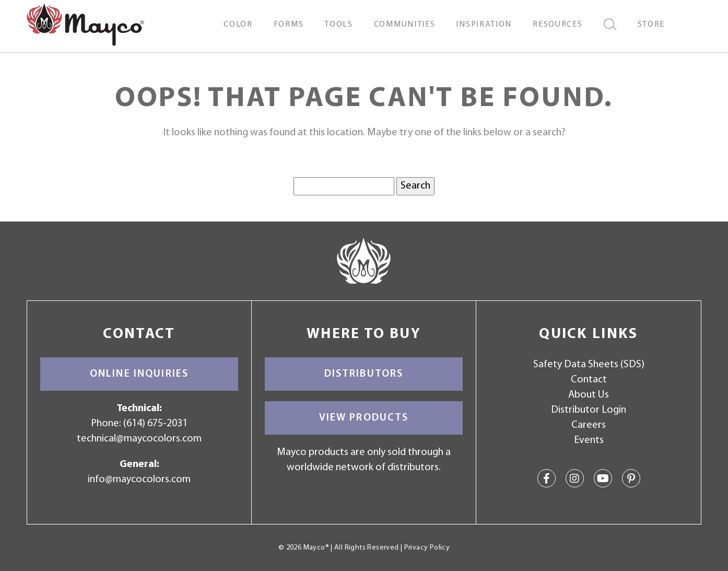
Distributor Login (589, 410)
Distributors (364, 374)
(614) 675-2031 (155, 424)
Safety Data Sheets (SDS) (589, 365)
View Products (364, 418)
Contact (589, 380)
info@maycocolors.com (139, 480)
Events (589, 440)
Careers (589, 425)
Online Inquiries (139, 374)
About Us (589, 395)
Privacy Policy (427, 548)
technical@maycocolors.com (139, 439)
